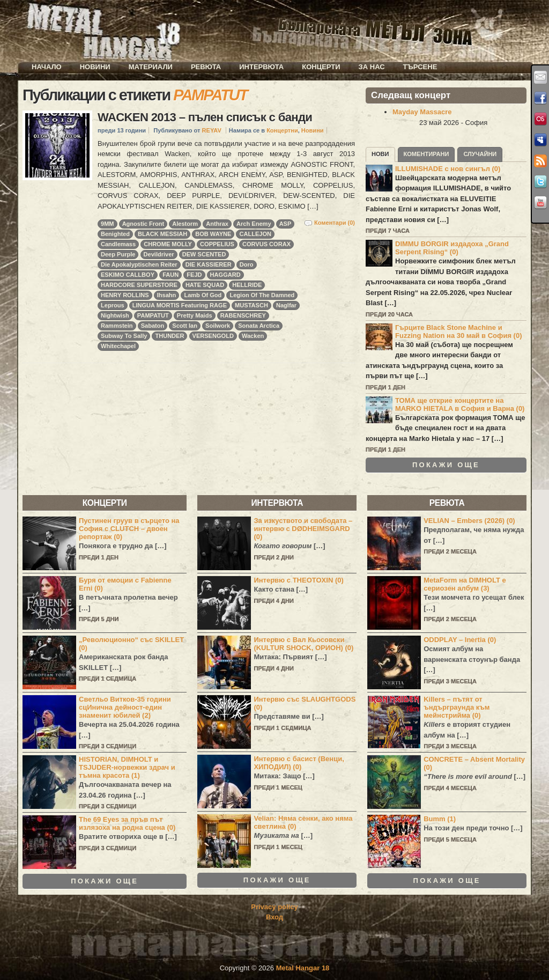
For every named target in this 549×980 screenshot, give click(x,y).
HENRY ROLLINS (125, 295)
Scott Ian (185, 326)
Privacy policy (274, 907)
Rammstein (117, 326)
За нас (372, 67)
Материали (151, 67)
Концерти (321, 67)
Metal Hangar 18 (303, 968)
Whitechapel (118, 346)
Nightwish (115, 315)
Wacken (253, 336)
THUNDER (169, 336)
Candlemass (118, 244)
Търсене (420, 67)
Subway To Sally (124, 336)
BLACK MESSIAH (162, 234)
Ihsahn (167, 295)
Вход (274, 917)
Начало (47, 67)
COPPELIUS (217, 244)
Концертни (282, 130)
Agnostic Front (143, 224)
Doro (247, 264)
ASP (285, 224)
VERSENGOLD (213, 336)
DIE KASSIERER (209, 264)
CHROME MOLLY (168, 244)
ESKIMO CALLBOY (128, 275)
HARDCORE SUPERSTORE (139, 285)
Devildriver (159, 254)
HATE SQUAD (205, 285)
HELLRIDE (247, 285)
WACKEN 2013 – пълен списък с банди (205, 117)
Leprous (113, 305)
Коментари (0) (335, 223)
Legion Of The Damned (262, 295)
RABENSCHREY (243, 315)
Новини (95, 67)
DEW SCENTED (204, 254)
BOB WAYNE (213, 234)
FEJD (194, 275)
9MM (107, 224)
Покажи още (446, 465)
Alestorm (185, 224)
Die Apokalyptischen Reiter (139, 264)
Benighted (115, 234)
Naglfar (286, 305)
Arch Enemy (254, 224)
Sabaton (153, 326)
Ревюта (206, 67)
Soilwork (218, 326)
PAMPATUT (153, 315)
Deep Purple (118, 254)
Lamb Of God (203, 295)
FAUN (170, 275)
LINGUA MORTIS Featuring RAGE (180, 305)
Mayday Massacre (422, 112)
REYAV (212, 130)
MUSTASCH (251, 305)
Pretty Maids (195, 315)
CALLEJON (255, 234)
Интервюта (261, 67)
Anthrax (217, 224)
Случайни (480, 154)
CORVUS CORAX (266, 244)
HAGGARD (225, 275)
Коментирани (426, 154)
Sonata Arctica (259, 326)
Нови (380, 154)
